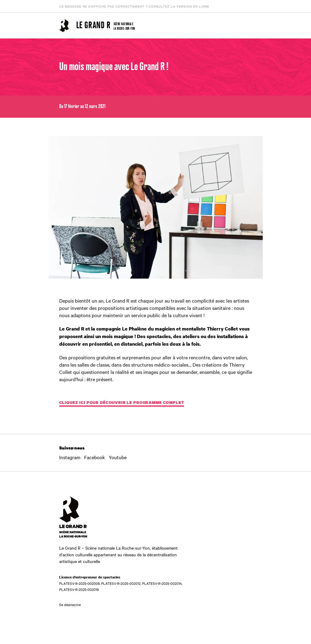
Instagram (70, 457)
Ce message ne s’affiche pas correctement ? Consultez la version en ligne (134, 6)
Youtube (118, 457)
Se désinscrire (70, 605)
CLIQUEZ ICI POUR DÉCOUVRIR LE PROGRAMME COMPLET (122, 402)
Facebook (94, 457)
